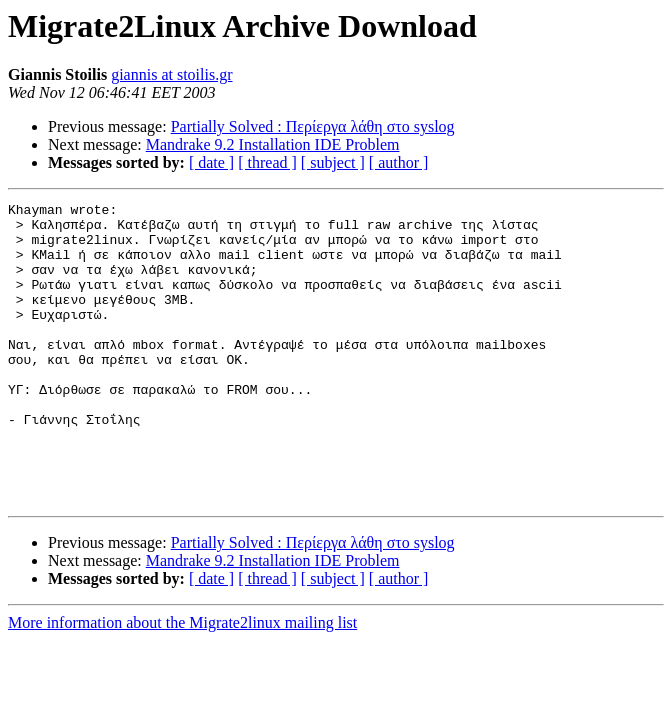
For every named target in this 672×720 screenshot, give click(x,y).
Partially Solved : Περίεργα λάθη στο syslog (313, 126)
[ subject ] (333, 162)
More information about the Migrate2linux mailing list (182, 682)
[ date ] (211, 162)
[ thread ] (267, 162)
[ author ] (399, 162)
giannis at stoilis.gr (171, 74)
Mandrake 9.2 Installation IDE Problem (273, 144)
